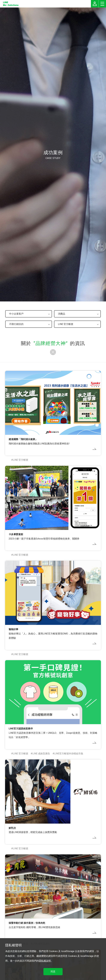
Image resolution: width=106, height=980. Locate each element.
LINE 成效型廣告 (41, 754)
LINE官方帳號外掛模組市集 (69, 754)
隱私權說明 (45, 961)
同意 (53, 972)
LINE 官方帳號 (21, 460)
